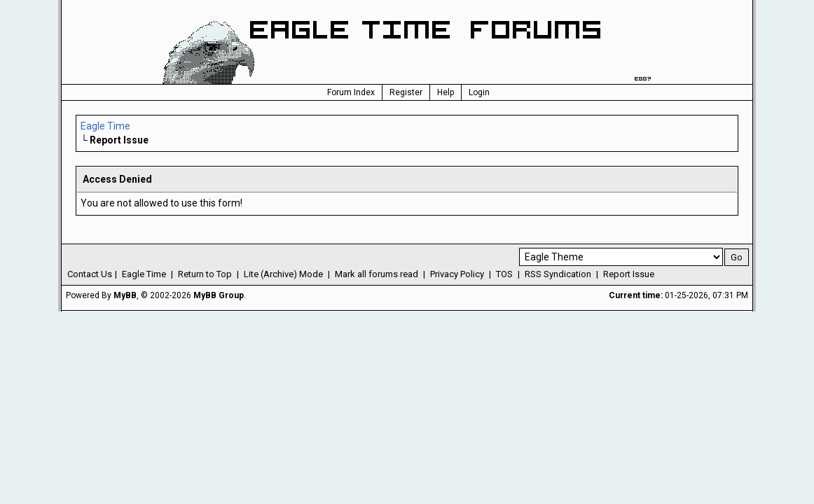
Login (479, 92)
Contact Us (90, 274)
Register (406, 92)
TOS (504, 274)
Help (446, 92)
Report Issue (629, 274)
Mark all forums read (377, 274)
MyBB (125, 295)
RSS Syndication (558, 274)
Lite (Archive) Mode (283, 274)
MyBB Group (219, 295)
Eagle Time (105, 126)
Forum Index (351, 92)
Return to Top (205, 274)
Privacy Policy (457, 274)
